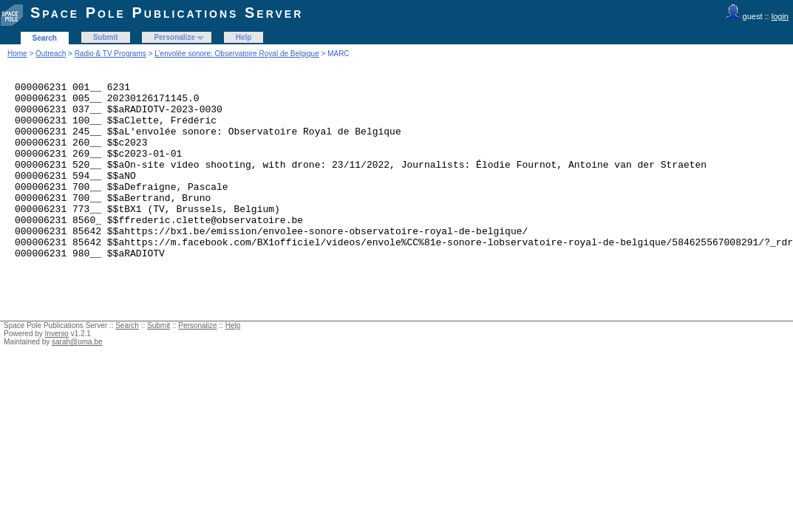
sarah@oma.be (77, 377)
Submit (106, 37)
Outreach (51, 54)
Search (45, 38)
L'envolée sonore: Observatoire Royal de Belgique (237, 54)
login (780, 16)
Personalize (174, 37)
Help (244, 37)
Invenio (57, 369)
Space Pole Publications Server (167, 13)
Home (17, 54)
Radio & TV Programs (110, 54)
